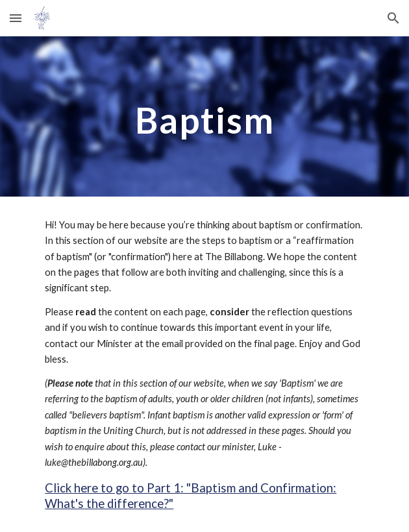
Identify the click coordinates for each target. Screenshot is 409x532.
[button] (16, 18)
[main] (204, 116)
